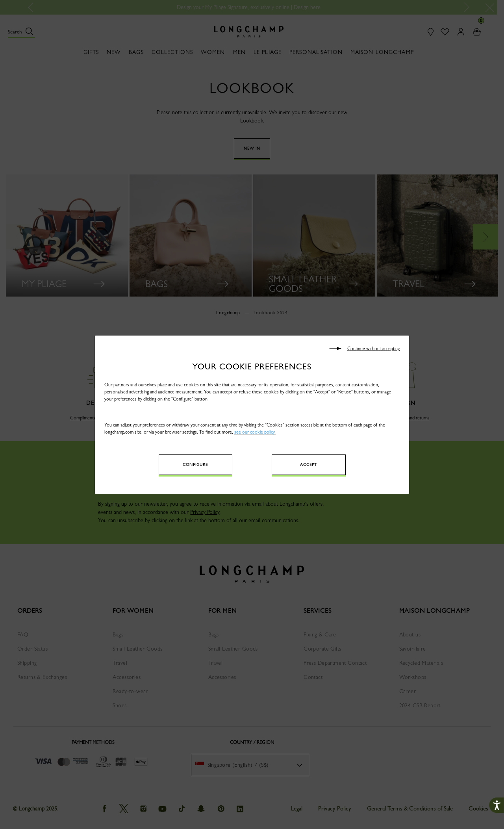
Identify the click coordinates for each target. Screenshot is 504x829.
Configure (195, 465)
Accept (309, 465)
